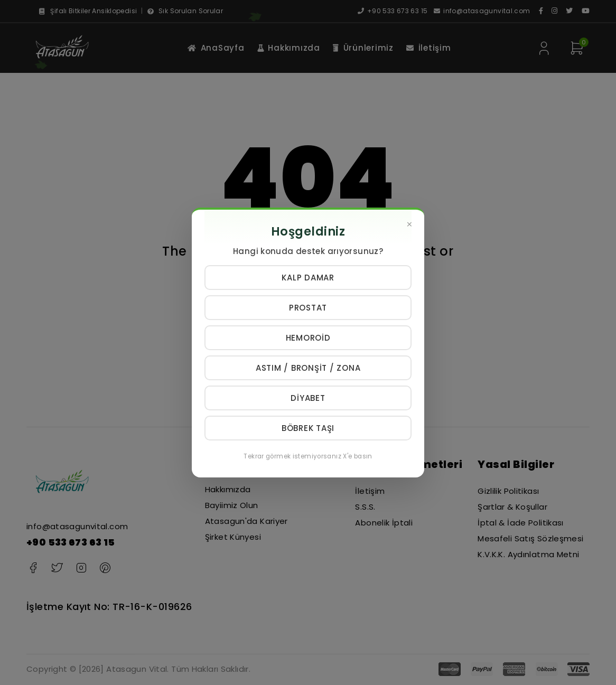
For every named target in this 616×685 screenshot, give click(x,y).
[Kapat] (409, 224)
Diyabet (308, 398)
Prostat (308, 308)
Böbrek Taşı (308, 428)
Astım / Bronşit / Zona (308, 368)
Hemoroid (308, 338)
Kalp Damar (308, 278)
